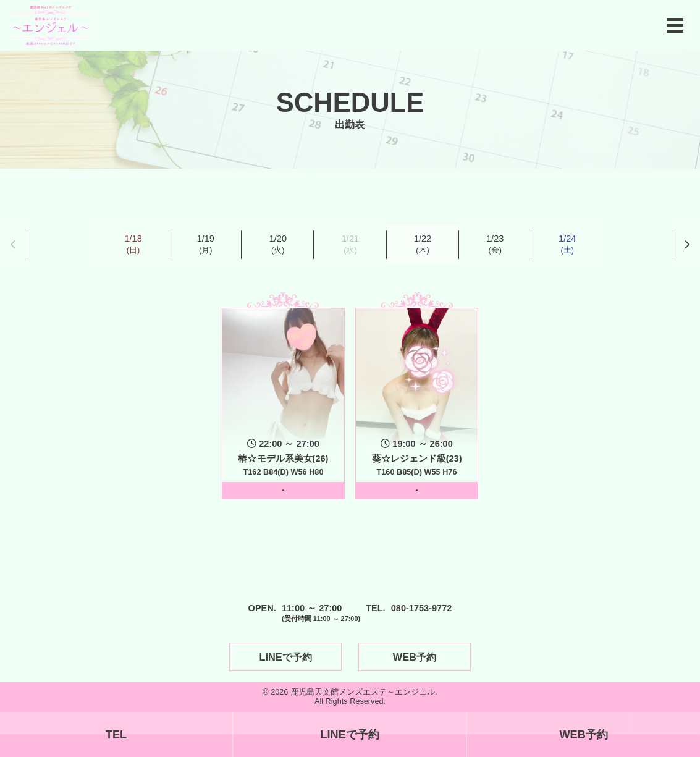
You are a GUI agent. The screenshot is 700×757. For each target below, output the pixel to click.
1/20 (278, 244)
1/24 (567, 244)
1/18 (133, 244)
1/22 (423, 244)
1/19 (206, 244)
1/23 (495, 244)
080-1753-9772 (422, 608)
